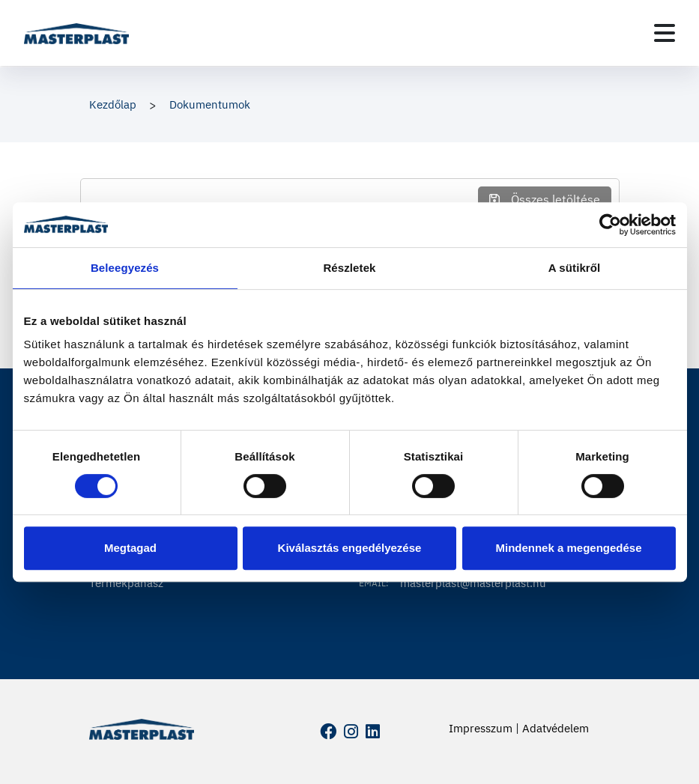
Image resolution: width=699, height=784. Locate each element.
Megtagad (130, 548)
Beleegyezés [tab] (125, 268)
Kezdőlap (113, 104)
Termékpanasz (126, 583)
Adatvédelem (556, 728)
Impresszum (481, 728)
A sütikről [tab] (575, 268)
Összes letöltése (545, 199)
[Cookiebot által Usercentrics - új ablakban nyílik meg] (610, 225)
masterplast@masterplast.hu (473, 583)
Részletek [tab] (349, 268)
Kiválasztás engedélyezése (350, 548)
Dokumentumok (210, 104)
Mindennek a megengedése (568, 548)
